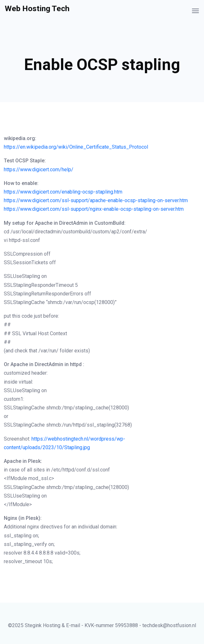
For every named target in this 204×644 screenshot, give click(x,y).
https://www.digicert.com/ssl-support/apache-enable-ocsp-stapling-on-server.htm (96, 200)
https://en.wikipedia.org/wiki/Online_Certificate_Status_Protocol (76, 147)
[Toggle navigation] (195, 11)
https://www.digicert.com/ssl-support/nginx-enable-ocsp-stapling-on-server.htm (94, 209)
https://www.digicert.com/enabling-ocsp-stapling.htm (63, 192)
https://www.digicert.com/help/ (39, 170)
